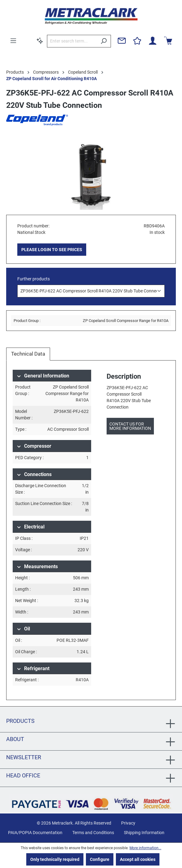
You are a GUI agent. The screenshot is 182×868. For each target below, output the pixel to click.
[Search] (104, 41)
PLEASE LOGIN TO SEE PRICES (52, 250)
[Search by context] (40, 41)
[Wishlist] (137, 41)
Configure (100, 859)
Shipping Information (144, 833)
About (15, 739)
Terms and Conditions (93, 833)
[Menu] (13, 41)
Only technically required (55, 859)
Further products (34, 279)
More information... (145, 848)
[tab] (28, 354)
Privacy (128, 823)
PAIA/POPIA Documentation (35, 833)
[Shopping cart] (168, 41)
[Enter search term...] (72, 41)
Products (20, 721)
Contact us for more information (130, 426)
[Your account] (153, 41)
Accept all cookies (138, 859)
